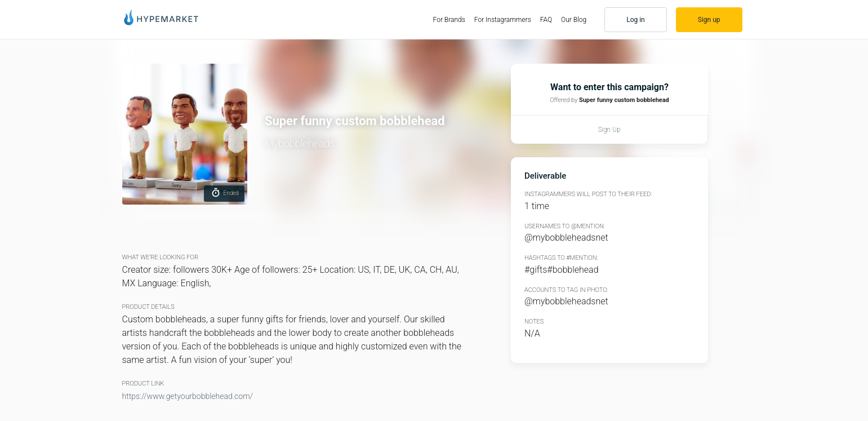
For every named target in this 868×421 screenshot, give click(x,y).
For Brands (451, 19)
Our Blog (574, 20)
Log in (636, 20)
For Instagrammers (503, 20)
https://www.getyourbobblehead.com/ (188, 396)
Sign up (709, 20)
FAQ (546, 20)
